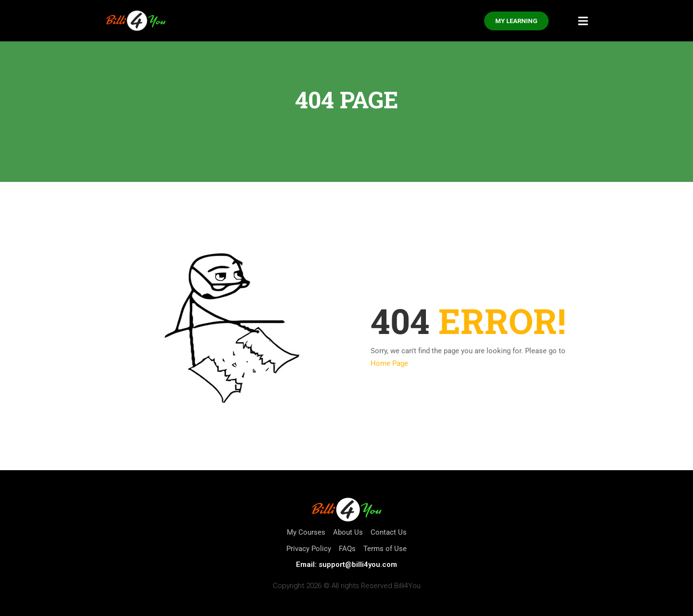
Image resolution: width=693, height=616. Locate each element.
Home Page (389, 363)
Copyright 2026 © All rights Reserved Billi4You (347, 586)
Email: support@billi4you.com (346, 565)
